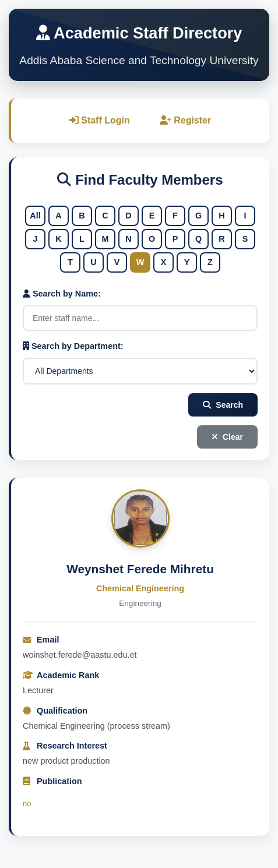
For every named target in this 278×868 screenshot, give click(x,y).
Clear (227, 437)
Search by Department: (73, 346)
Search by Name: (62, 294)
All (35, 216)
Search (223, 405)
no (27, 804)
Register (185, 120)
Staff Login (100, 120)
